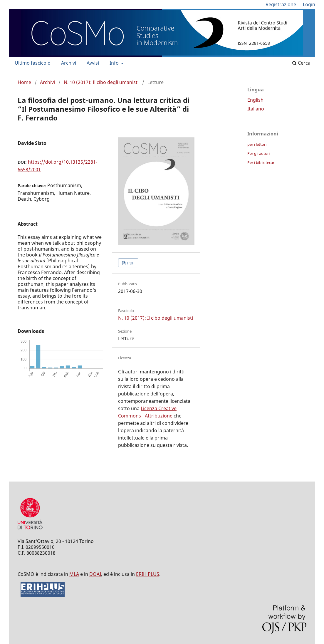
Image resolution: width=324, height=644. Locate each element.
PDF (130, 263)
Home (24, 82)
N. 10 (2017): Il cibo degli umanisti (101, 82)
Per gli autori (258, 153)
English (255, 100)
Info (115, 63)
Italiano (256, 109)
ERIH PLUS (148, 574)
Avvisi (93, 63)
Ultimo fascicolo (33, 63)
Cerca (301, 63)
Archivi (69, 63)
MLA (74, 574)
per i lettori (257, 144)
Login (309, 4)
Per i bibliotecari (261, 162)
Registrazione (281, 4)
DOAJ (95, 574)
